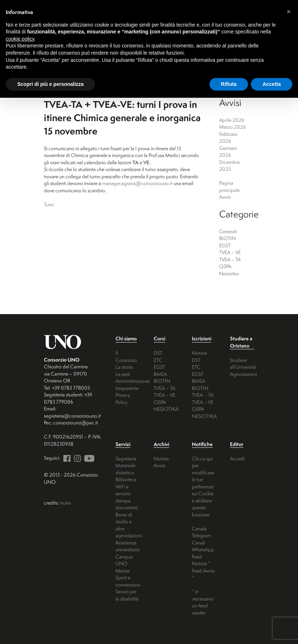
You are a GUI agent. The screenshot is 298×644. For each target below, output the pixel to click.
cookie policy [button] (20, 39)
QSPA (225, 266)
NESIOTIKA (166, 409)
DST (158, 353)
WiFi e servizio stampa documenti (127, 497)
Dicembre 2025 (229, 165)
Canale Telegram (201, 532)
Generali (228, 231)
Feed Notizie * (201, 560)
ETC (158, 360)
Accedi (237, 458)
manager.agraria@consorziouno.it (137, 183)
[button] (289, 11)
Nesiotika (229, 273)
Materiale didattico (125, 469)
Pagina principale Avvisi (229, 190)
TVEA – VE (230, 252)
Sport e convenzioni (128, 581)
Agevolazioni (243, 374)
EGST (225, 245)
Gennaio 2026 (228, 151)
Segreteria (126, 458)
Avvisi (159, 465)
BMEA (160, 374)
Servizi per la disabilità (127, 595)
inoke (65, 503)
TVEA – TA (230, 259)
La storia (124, 367)
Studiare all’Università (243, 364)
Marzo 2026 (232, 127)
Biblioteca (126, 479)
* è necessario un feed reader (203, 602)
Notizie (199, 353)
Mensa (123, 571)
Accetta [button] (272, 84)
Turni (49, 204)
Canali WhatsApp (203, 546)
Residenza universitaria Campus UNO (128, 553)
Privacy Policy (123, 398)
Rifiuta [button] (229, 84)
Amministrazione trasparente (133, 384)
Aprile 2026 (232, 120)
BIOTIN (227, 238)
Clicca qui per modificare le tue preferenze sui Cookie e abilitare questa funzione (203, 486)
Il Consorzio (126, 356)
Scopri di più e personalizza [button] (50, 84)
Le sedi (123, 374)
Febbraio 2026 (228, 137)
